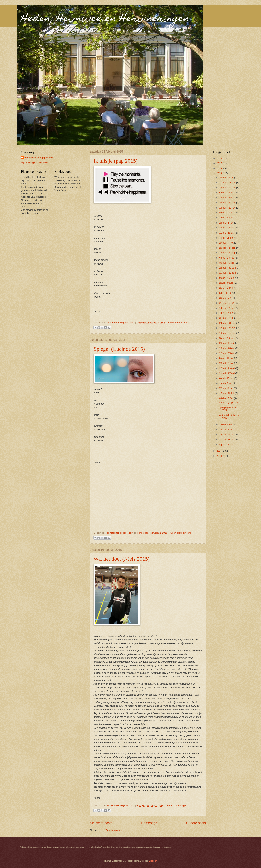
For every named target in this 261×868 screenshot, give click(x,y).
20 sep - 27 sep (228, 248)
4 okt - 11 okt (226, 238)
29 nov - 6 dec (227, 198)
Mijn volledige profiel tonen (35, 162)
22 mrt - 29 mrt (227, 368)
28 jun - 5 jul (226, 298)
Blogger (153, 861)
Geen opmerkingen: (178, 323)
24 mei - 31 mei (228, 323)
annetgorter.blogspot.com (39, 158)
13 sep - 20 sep (228, 253)
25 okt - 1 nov (227, 223)
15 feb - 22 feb (227, 393)
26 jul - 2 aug (226, 288)
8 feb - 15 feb (226, 398)
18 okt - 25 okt (227, 228)
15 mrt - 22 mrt (227, 373)
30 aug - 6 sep (227, 263)
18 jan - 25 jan (227, 435)
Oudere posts (196, 823)
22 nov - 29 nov (228, 203)
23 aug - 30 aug (228, 268)
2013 (219, 456)
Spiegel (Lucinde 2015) (119, 349)
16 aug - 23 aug (228, 273)
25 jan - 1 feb (226, 429)
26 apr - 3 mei (227, 343)
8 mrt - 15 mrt (227, 378)
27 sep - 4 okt (227, 243)
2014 (219, 451)
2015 (219, 173)
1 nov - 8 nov (226, 218)
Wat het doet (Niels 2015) (122, 559)
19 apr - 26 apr (227, 348)
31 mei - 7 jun (227, 318)
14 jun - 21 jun (227, 308)
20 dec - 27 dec (228, 183)
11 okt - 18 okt (227, 233)
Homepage (149, 823)
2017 (219, 163)
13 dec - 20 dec (228, 188)
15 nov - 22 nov (228, 208)
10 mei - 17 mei (228, 333)
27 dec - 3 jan (227, 178)
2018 (219, 158)
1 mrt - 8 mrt (226, 383)
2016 (219, 168)
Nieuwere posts (101, 823)
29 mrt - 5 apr (227, 363)
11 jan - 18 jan (227, 439)
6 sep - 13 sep (227, 258)
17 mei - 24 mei (228, 328)
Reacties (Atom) (114, 830)
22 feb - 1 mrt (227, 388)
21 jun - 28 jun (227, 303)
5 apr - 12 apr (227, 358)
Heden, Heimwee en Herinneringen (105, 19)
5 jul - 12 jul (226, 293)
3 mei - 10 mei (227, 338)
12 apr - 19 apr (227, 353)
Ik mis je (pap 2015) (116, 161)
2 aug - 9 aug (226, 283)
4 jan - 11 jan (226, 445)
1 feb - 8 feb (226, 424)
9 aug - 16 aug (227, 278)
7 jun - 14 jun (226, 313)
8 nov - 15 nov (227, 213)
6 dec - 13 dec (227, 193)
